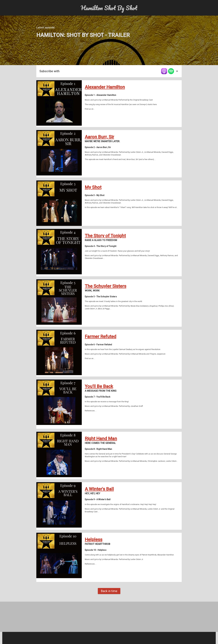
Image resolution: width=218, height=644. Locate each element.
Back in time (109, 591)
